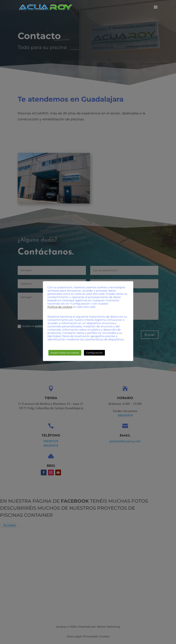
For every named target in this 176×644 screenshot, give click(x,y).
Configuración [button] (94, 353)
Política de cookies (60, 307)
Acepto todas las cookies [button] (65, 353)
